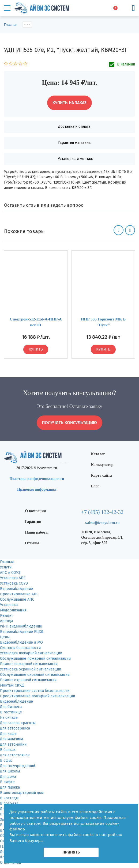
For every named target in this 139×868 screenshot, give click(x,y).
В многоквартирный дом (22, 793)
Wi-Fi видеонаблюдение (21, 626)
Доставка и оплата (74, 127)
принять (71, 852)
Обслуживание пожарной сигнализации (35, 659)
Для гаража (10, 787)
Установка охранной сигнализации (31, 669)
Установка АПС (13, 578)
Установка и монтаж (75, 159)
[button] (119, 230)
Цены (5, 637)
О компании (36, 511)
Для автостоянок (15, 755)
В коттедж (9, 798)
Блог (95, 486)
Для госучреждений (18, 766)
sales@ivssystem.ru (102, 523)
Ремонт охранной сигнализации (28, 680)
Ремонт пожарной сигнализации (29, 664)
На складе (9, 718)
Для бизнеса (11, 707)
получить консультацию (69, 423)
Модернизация (13, 610)
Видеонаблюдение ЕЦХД (22, 632)
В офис (6, 761)
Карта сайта (102, 475)
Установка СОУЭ (14, 583)
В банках (8, 750)
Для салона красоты (18, 723)
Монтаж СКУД (12, 685)
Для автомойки (13, 744)
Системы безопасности (20, 648)
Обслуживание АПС (17, 599)
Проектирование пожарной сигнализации (37, 696)
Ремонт (7, 616)
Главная (7, 562)
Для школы (10, 771)
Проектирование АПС (19, 594)
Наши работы (37, 532)
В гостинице (11, 712)
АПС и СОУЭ (10, 573)
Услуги (6, 567)
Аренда (6, 621)
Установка (9, 605)
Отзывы (32, 543)
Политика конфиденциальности (37, 479)
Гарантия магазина (74, 143)
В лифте (7, 782)
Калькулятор (102, 465)
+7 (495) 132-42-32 (102, 512)
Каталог (98, 454)
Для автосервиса (15, 728)
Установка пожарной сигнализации (31, 653)
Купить (36, 349)
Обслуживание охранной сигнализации (35, 675)
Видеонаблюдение (16, 589)
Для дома (8, 777)
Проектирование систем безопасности (35, 691)
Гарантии (33, 522)
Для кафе (8, 734)
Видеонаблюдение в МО (21, 642)
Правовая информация (37, 489)
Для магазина (12, 739)
